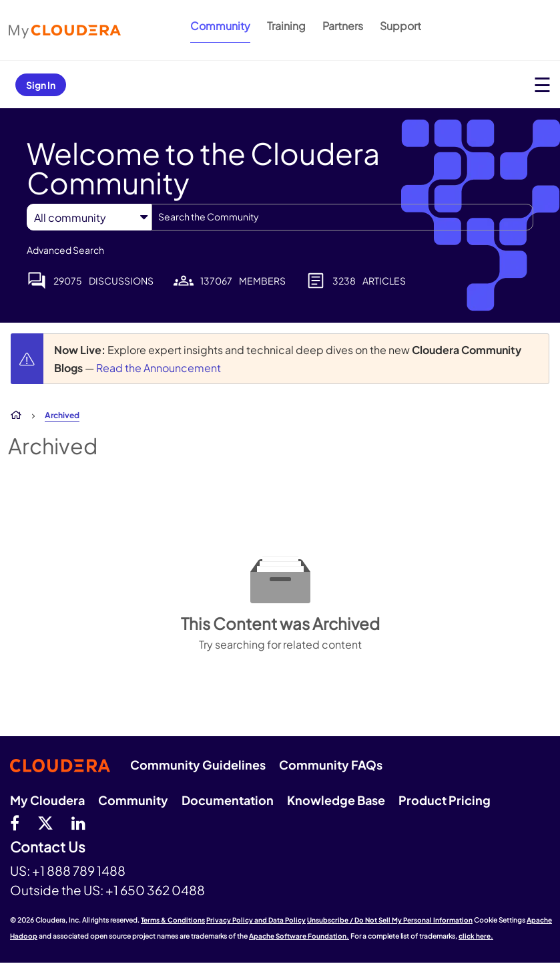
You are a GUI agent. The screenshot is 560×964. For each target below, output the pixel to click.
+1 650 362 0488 (155, 890)
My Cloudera (47, 800)
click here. (476, 936)
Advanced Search (65, 250)
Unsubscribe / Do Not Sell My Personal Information (390, 920)
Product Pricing (445, 800)
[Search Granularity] (89, 217)
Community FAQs (331, 765)
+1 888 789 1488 (79, 870)
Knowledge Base (336, 800)
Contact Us (48, 847)
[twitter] (45, 822)
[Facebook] (15, 822)
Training (286, 26)
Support (400, 26)
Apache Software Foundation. (299, 936)
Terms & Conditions (173, 920)
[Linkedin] (78, 822)
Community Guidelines (198, 765)
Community (220, 26)
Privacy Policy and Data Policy (256, 920)
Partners (343, 26)
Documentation (228, 800)
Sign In (41, 85)
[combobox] (342, 217)
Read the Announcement (159, 368)
